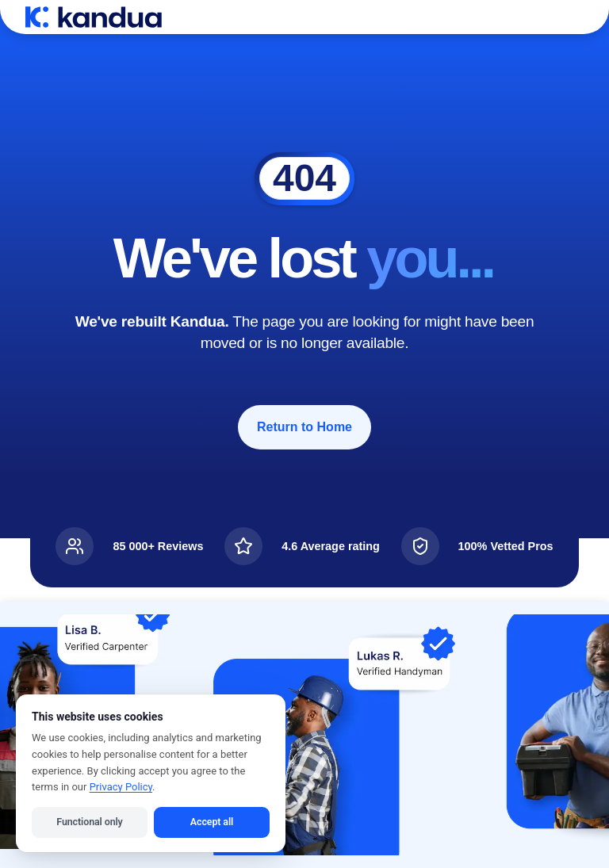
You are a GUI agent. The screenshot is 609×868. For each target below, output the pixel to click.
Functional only (89, 822)
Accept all (212, 822)
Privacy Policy (121, 787)
